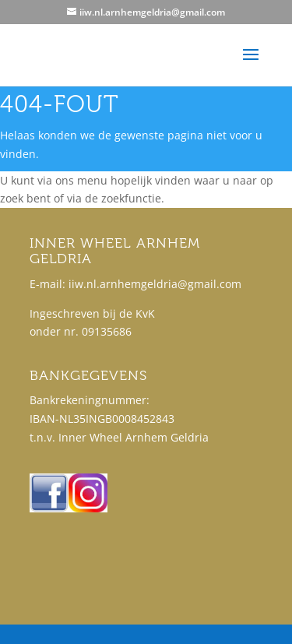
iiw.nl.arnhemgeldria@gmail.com (155, 284)
